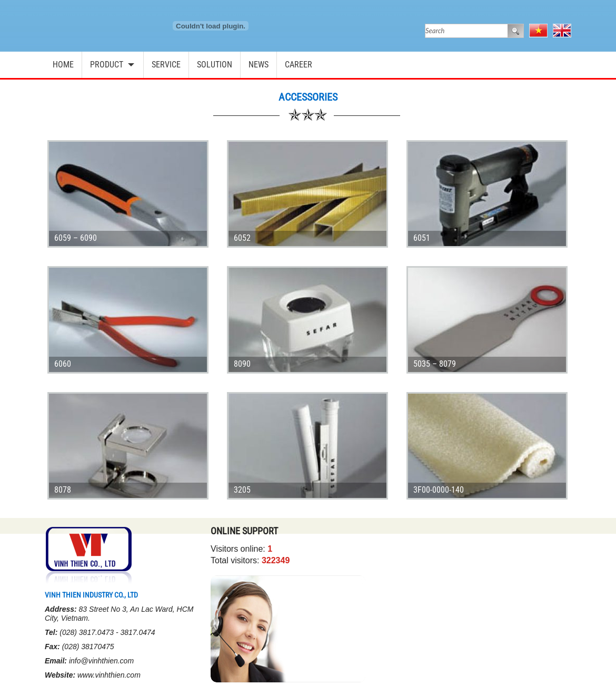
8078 (63, 490)
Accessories (308, 97)
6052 (242, 238)
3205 (242, 490)
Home (63, 65)
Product (107, 65)
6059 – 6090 (76, 238)
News (259, 65)
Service (166, 65)
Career (299, 65)
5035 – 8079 (435, 364)
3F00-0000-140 (439, 490)
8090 (242, 364)
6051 (422, 238)
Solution (215, 65)
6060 (63, 364)
